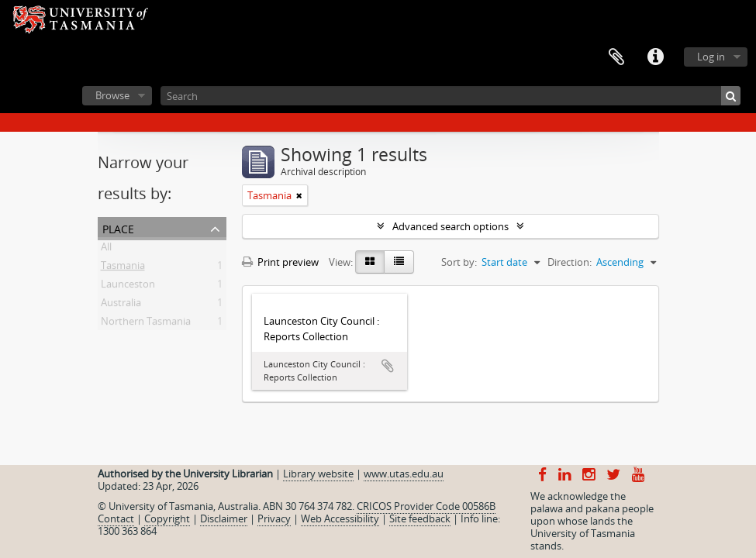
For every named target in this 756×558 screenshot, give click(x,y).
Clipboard (616, 57)
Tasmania (123, 268)
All (106, 250)
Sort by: (459, 262)
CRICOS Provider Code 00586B (426, 506)
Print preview (280, 262)
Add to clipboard (388, 366)
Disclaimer (224, 518)
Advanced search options (450, 226)
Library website (318, 474)
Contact (116, 518)
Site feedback (420, 518)
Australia (121, 305)
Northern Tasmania (146, 324)
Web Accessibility (340, 518)
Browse (112, 95)
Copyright (167, 518)
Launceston (128, 287)
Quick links (655, 57)
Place (118, 227)
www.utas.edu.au (404, 474)
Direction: (570, 262)
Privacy (274, 518)
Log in (711, 57)
